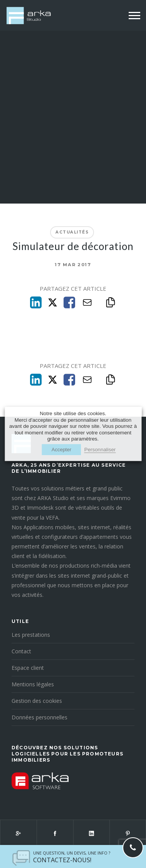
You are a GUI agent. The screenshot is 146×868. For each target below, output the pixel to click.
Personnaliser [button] (100, 450)
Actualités (72, 232)
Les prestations (31, 635)
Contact (21, 651)
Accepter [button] (61, 450)
